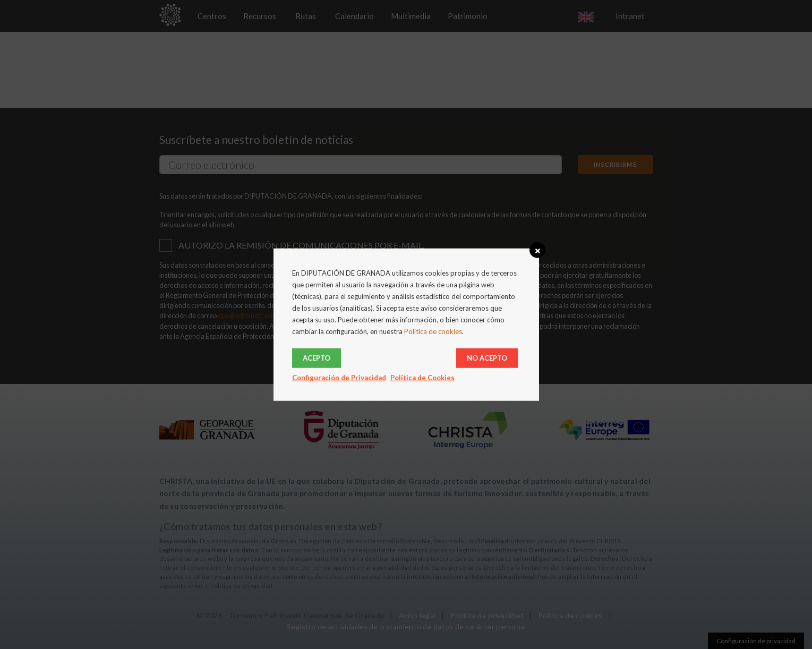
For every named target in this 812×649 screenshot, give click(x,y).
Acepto (317, 357)
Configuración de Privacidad (339, 377)
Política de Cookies (422, 377)
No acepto (487, 357)
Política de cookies (433, 331)
